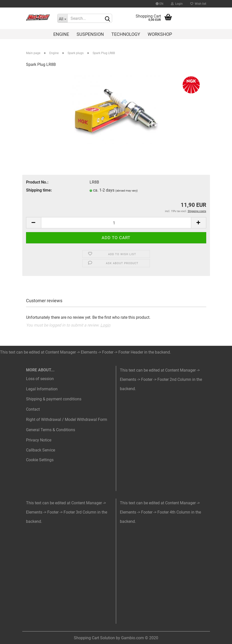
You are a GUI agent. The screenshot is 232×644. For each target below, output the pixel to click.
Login (177, 4)
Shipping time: (39, 190)
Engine (61, 34)
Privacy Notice (39, 440)
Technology (126, 34)
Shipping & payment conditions (54, 399)
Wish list (198, 4)
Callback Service (41, 450)
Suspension (90, 34)
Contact (33, 409)
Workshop (160, 34)
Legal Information (42, 389)
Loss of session (40, 379)
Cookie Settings (40, 460)
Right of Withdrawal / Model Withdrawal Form (67, 420)
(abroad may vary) (127, 191)
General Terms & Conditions (51, 430)
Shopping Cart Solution (94, 638)
